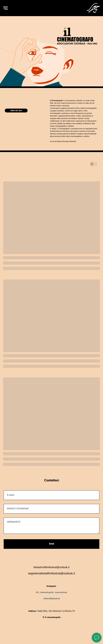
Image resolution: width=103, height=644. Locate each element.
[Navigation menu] (5, 8)
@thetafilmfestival (52, 599)
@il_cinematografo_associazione (51, 592)
